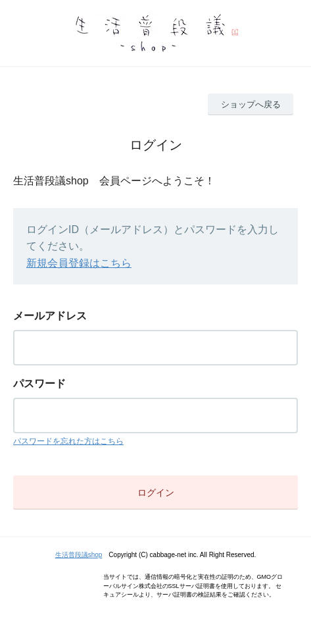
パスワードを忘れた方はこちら (68, 441)
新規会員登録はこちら (79, 263)
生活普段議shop (79, 555)
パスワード (39, 384)
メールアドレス (50, 316)
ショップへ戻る (251, 104)
